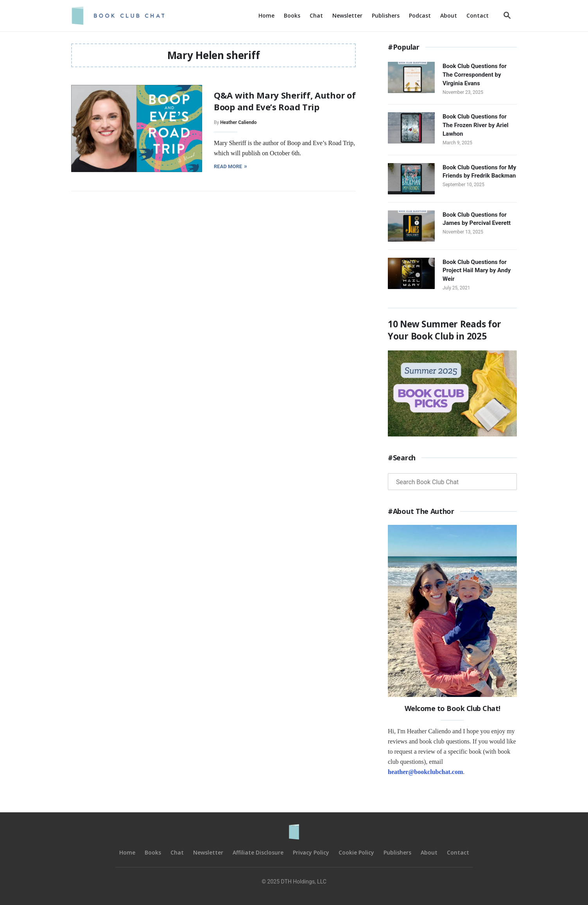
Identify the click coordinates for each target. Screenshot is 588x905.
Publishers (397, 852)
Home (127, 852)
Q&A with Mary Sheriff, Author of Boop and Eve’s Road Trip (285, 101)
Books (153, 852)
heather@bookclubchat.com (425, 772)
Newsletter (208, 852)
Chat (177, 852)
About (429, 852)
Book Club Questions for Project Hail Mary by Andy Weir (477, 271)
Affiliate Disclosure (258, 852)
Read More (230, 166)
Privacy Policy (311, 852)
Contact (458, 852)
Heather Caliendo (238, 122)
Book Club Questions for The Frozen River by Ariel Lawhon (476, 125)
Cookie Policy (356, 852)
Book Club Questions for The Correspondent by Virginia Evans (475, 75)
